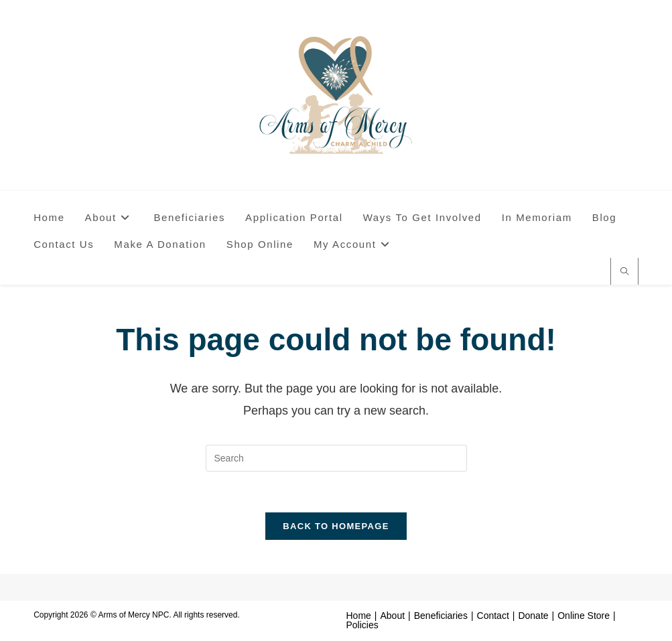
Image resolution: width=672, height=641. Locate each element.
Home (359, 616)
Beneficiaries (441, 616)
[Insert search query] (336, 458)
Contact (493, 616)
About (393, 616)
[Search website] (624, 273)
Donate (533, 616)
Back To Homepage (336, 526)
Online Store (584, 616)
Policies (362, 625)
